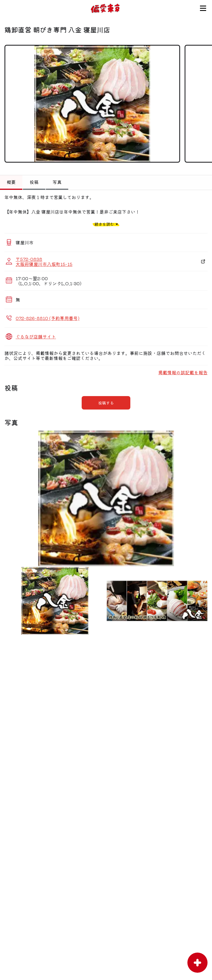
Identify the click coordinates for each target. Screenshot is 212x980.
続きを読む (104, 224)
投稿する (106, 403)
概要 (11, 182)
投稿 (34, 182)
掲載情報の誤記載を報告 (183, 372)
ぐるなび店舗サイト (36, 336)
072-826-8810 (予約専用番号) (48, 318)
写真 (57, 182)
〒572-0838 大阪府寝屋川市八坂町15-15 (44, 261)
